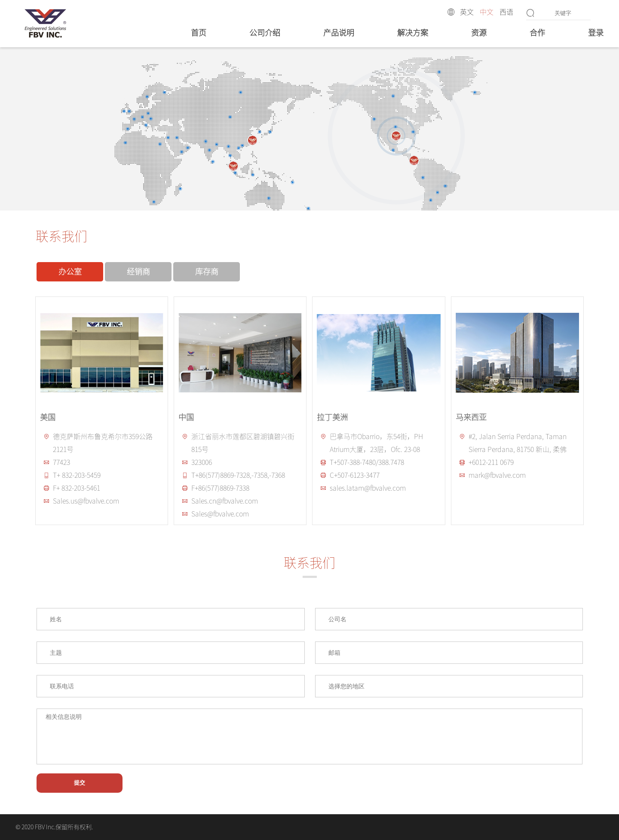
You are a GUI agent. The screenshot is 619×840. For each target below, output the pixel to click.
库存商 (207, 272)
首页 (199, 33)
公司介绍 (265, 33)
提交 (80, 783)
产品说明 (339, 33)
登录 (596, 33)
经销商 (138, 272)
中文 (487, 12)
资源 (479, 33)
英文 (467, 12)
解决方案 (413, 33)
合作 (537, 33)
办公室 (70, 272)
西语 (506, 12)
